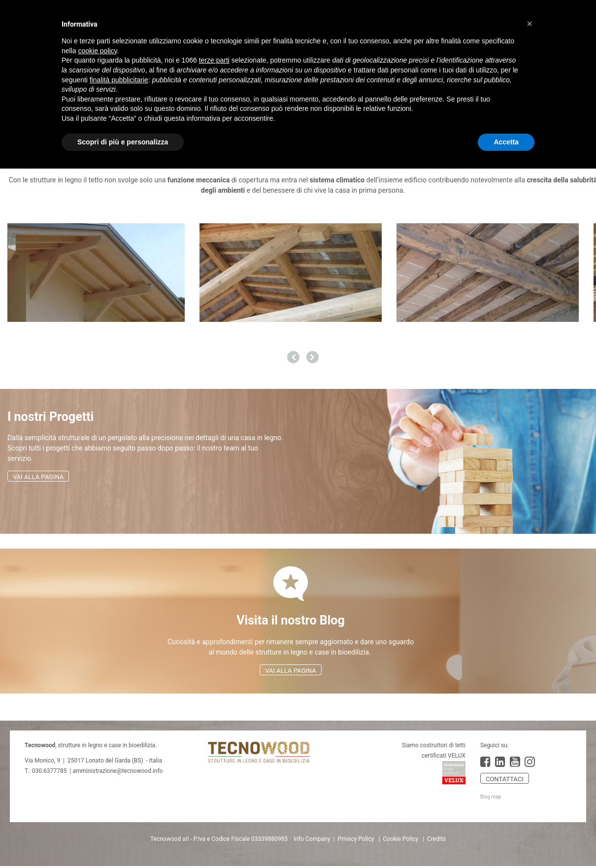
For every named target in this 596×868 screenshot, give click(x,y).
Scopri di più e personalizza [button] (123, 142)
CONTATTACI (505, 779)
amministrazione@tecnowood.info (117, 771)
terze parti (214, 60)
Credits (436, 839)
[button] (530, 24)
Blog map (491, 797)
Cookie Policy (400, 839)
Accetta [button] (506, 142)
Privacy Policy (356, 839)
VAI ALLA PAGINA (38, 477)
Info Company (312, 839)
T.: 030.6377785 (46, 771)
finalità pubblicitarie (119, 80)
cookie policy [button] (97, 51)
